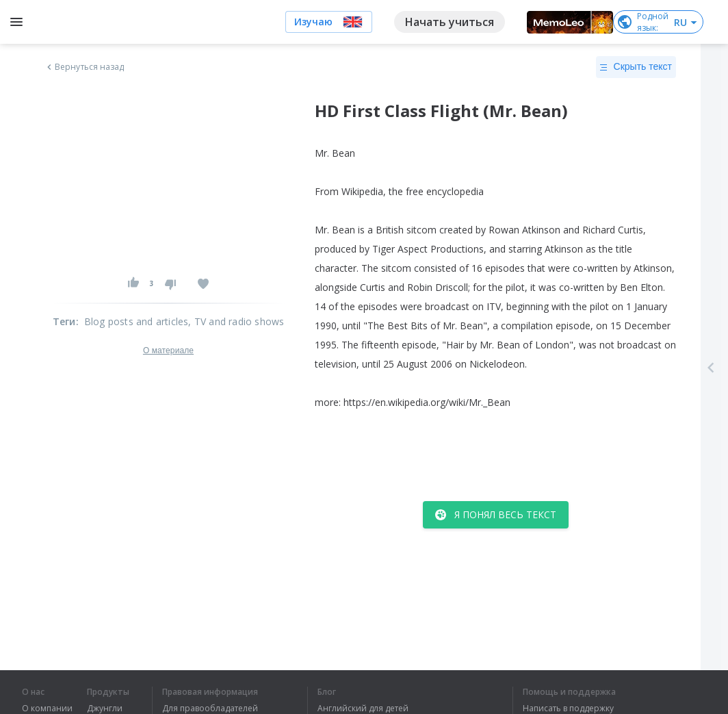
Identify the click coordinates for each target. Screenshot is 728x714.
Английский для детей (363, 709)
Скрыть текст (636, 67)
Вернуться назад (84, 67)
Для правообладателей (210, 709)
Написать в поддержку (568, 709)
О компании (47, 709)
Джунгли (105, 709)
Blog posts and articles (136, 321)
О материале (168, 350)
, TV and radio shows (236, 321)
